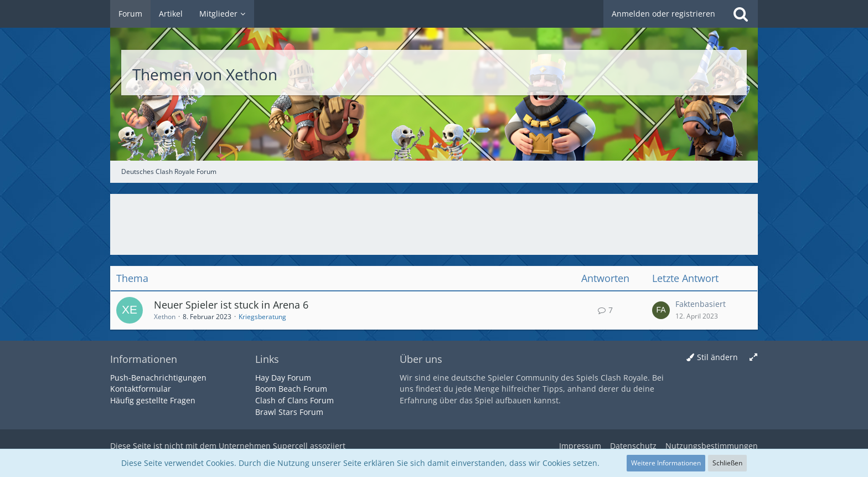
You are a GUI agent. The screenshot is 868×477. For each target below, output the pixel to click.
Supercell (290, 446)
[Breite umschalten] (753, 358)
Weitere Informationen (666, 463)
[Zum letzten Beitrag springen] (661, 310)
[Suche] (741, 14)
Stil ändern (717, 357)
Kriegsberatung (262, 317)
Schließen (727, 463)
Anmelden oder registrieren (663, 14)
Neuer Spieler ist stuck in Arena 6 (231, 305)
